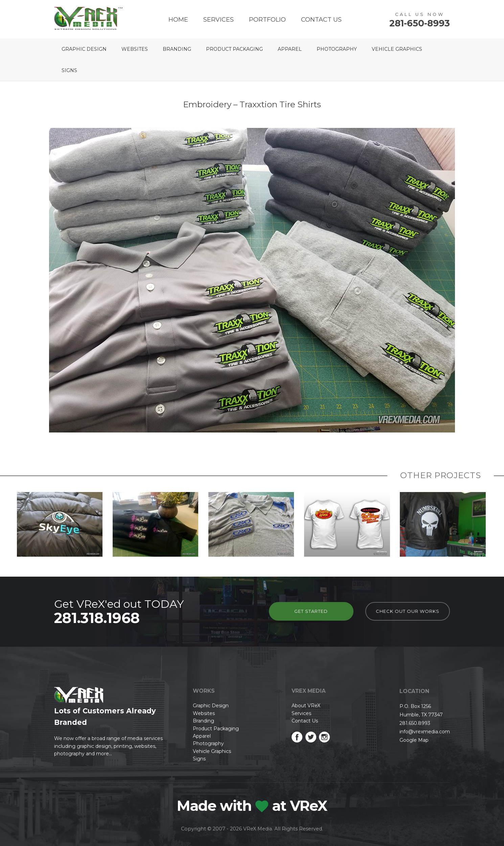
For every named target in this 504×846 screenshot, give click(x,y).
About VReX (306, 706)
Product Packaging (234, 49)
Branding (177, 49)
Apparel (290, 49)
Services (219, 20)
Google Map (414, 740)
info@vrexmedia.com (425, 732)
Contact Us (321, 20)
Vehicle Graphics (397, 49)
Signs (69, 70)
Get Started (311, 611)
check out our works (408, 611)
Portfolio (267, 20)
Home (178, 20)
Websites (135, 49)
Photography (337, 49)
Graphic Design (84, 49)
